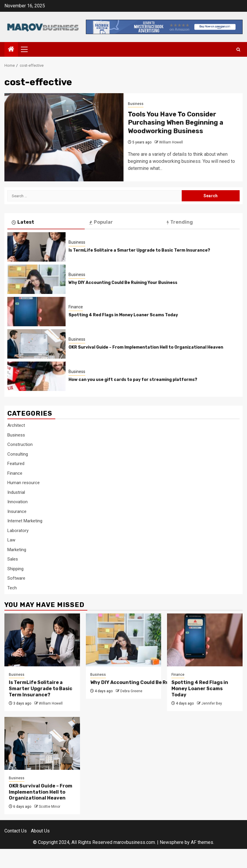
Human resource (24, 483)
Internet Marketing (25, 521)
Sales (13, 559)
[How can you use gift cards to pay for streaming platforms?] (36, 376)
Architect (16, 425)
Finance (76, 307)
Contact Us (16, 831)
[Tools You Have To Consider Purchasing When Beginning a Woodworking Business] (64, 137)
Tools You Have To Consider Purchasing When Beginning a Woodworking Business (176, 123)
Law (11, 540)
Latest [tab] (23, 222)
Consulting (18, 454)
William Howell (171, 142)
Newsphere (172, 842)
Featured (16, 464)
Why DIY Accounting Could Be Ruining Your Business (123, 283)
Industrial (16, 492)
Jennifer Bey (212, 703)
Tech (12, 588)
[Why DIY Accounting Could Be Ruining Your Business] (36, 279)
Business (136, 104)
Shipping (15, 569)
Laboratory (18, 531)
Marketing (17, 550)
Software (16, 578)
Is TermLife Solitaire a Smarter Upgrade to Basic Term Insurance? (139, 250)
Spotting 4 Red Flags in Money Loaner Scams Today (123, 315)
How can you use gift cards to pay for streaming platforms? (133, 380)
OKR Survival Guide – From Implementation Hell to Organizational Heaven (146, 347)
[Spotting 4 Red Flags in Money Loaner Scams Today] (36, 312)
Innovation (17, 502)
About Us (40, 831)
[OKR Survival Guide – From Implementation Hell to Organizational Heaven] (36, 344)
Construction (20, 444)
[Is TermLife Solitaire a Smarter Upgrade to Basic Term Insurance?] (36, 247)
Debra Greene (131, 691)
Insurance (17, 511)
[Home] (11, 50)
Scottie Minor (50, 807)
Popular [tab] (101, 222)
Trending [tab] (180, 222)
